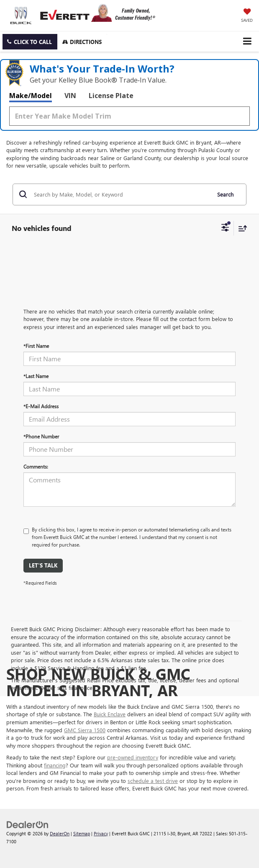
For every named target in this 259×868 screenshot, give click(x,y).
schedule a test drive (153, 781)
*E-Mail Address (41, 406)
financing (55, 765)
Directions (82, 42)
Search (225, 194)
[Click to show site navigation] (247, 41)
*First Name (36, 346)
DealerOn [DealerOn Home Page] (60, 833)
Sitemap (82, 833)
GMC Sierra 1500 (85, 730)
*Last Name (36, 376)
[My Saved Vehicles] (247, 16)
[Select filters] (225, 228)
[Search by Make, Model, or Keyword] (121, 194)
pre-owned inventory (133, 757)
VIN (70, 96)
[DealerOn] (28, 824)
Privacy (101, 833)
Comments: (36, 466)
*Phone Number (41, 436)
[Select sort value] (241, 228)
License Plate (111, 96)
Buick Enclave (110, 714)
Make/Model (31, 96)
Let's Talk (43, 565)
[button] (30, 42)
